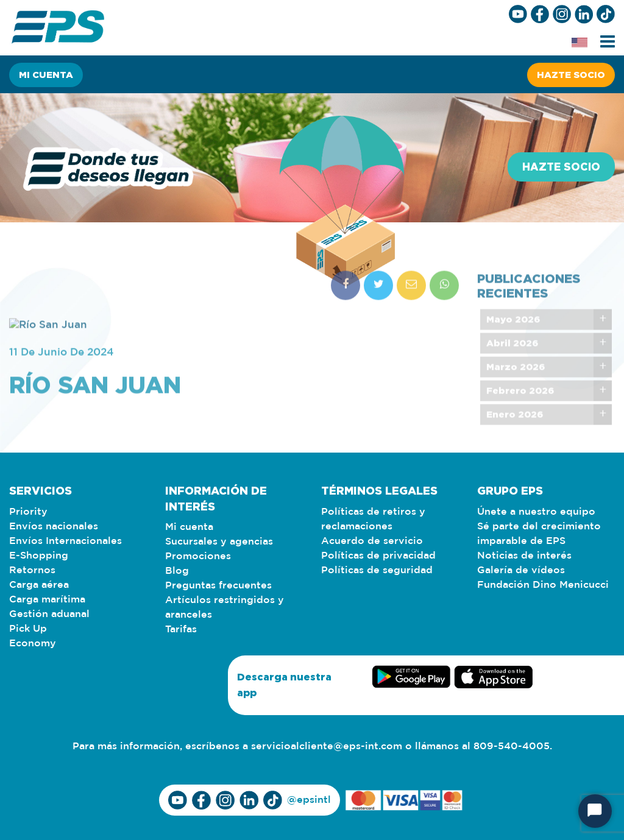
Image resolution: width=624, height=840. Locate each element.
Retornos (32, 570)
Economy (33, 644)
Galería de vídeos (521, 570)
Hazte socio (571, 75)
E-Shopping (39, 556)
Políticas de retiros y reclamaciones (373, 519)
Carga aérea (39, 585)
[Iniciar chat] (595, 811)
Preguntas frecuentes (218, 586)
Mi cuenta (46, 75)
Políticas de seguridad (377, 570)
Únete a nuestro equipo (536, 512)
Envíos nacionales (54, 527)
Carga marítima (47, 600)
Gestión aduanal (49, 614)
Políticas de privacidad (378, 556)
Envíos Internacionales (66, 541)
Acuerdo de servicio (372, 541)
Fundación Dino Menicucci (543, 585)
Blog (177, 571)
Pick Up (28, 629)
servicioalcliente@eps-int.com (327, 746)
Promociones (198, 556)
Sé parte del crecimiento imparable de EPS (539, 534)
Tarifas (181, 630)
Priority (28, 512)
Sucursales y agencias (219, 542)
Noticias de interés (524, 556)
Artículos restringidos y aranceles (225, 608)
